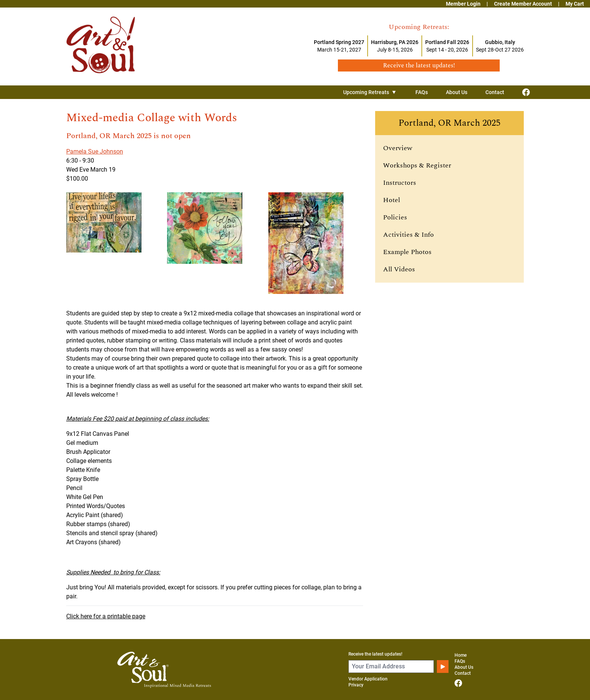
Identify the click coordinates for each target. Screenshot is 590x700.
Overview (398, 148)
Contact (495, 92)
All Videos (399, 269)
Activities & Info (408, 235)
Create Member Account (523, 4)
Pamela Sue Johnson (95, 151)
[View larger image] (114, 243)
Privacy (356, 685)
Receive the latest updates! (375, 654)
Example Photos (407, 252)
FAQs (422, 92)
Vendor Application (368, 679)
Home (461, 655)
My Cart (575, 4)
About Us (457, 92)
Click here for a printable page (106, 616)
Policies (395, 217)
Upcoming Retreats (370, 92)
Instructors (400, 183)
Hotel (392, 200)
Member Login (463, 4)
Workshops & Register (417, 165)
